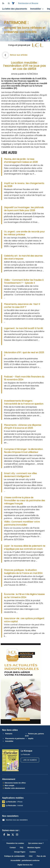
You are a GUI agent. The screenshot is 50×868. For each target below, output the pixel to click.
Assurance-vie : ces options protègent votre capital (24, 620)
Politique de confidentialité (14, 856)
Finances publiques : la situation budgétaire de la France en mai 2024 (23, 572)
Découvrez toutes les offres (15, 783)
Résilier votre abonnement (15, 788)
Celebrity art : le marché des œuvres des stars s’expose (23, 257)
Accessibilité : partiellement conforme (25, 860)
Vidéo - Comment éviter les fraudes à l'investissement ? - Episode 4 (24, 281)
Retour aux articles (19, 55)
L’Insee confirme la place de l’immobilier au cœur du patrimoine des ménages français (24, 501)
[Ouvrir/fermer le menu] (3, 3)
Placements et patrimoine (13, 739)
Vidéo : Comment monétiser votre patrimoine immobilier (22, 523)
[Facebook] (4, 835)
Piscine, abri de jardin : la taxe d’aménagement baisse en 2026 (21, 161)
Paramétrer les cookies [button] (15, 843)
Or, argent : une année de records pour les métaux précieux (24, 233)
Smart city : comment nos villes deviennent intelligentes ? (20, 475)
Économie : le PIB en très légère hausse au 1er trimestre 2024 (24, 596)
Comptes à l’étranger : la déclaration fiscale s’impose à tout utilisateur (23, 451)
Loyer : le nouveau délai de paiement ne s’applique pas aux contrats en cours (25, 547)
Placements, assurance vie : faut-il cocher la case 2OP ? (22, 306)
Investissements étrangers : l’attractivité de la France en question (24, 402)
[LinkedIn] (9, 835)
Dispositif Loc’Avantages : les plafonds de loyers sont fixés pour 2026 (24, 209)
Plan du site (41, 856)
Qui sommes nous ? (36, 843)
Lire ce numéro (30, 760)
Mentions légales (34, 848)
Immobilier (37, 9)
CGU (31, 856)
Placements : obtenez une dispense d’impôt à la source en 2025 (23, 427)
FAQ (22, 848)
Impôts (29, 739)
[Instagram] (17, 835)
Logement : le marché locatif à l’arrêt (24, 328)
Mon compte (10, 786)
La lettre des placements (15, 9)
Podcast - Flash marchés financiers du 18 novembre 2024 (24, 378)
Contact (13, 848)
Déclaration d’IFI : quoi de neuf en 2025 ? (24, 354)
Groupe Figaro (20, 852)
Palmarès (7, 734)
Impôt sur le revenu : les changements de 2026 (24, 185)
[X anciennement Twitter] (13, 835)
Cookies (33, 852)
